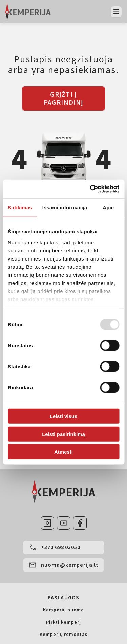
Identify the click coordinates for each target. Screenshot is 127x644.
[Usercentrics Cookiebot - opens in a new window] (90, 189)
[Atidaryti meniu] (116, 12)
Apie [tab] (108, 207)
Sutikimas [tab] (20, 207)
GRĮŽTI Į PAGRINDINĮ (64, 99)
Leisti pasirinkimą (63, 434)
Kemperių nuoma (63, 610)
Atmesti (63, 452)
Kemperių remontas (63, 635)
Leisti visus (64, 416)
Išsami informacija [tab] (65, 207)
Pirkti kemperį (63, 622)
